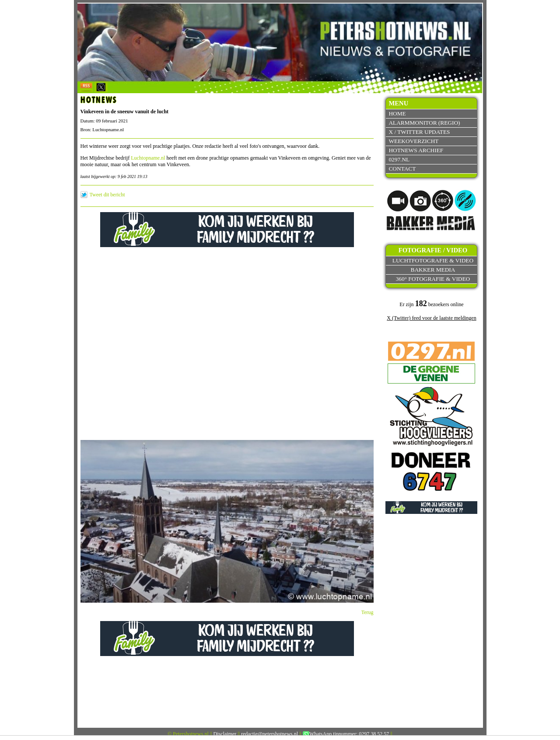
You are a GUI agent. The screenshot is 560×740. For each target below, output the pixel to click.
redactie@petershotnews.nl (269, 734)
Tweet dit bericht (107, 195)
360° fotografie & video (433, 279)
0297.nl (399, 159)
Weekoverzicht (413, 141)
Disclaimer (225, 734)
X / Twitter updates (419, 132)
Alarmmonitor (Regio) (424, 123)
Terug (367, 612)
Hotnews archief (416, 150)
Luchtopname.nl (148, 158)
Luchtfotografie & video (433, 260)
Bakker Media (433, 270)
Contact (402, 169)
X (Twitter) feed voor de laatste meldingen (431, 318)
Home (397, 113)
